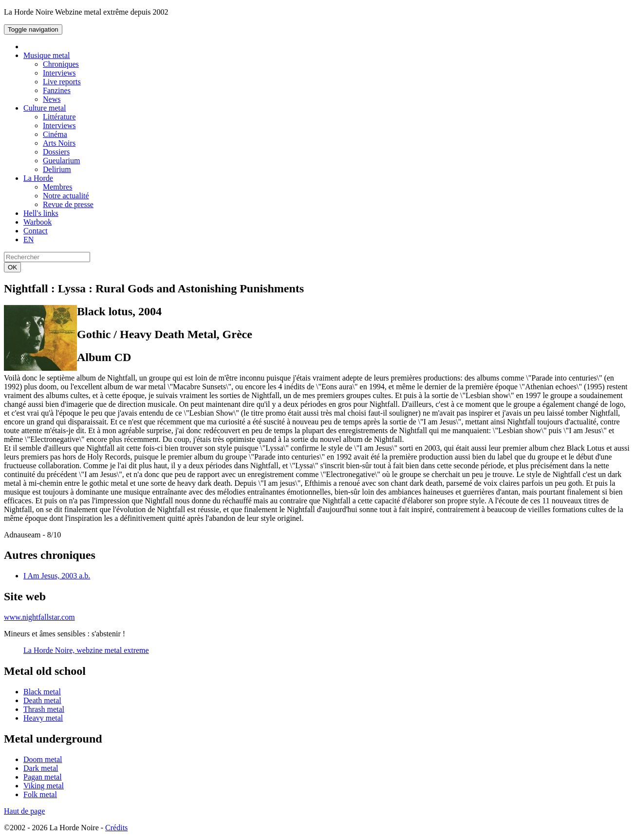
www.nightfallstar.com (39, 617)
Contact (36, 231)
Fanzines (57, 90)
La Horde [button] (38, 178)
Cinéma (55, 134)
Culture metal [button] (45, 108)
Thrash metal (44, 709)
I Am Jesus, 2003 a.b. (57, 576)
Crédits (116, 828)
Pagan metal (43, 777)
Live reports (62, 82)
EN (28, 239)
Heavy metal (43, 718)
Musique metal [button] (47, 55)
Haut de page (24, 811)
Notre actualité (66, 196)
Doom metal (43, 759)
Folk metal (40, 794)
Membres (57, 187)
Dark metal (41, 768)
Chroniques (61, 64)
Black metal (42, 692)
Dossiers (56, 152)
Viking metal (44, 786)
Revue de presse (68, 204)
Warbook (37, 222)
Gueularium (61, 161)
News (52, 99)
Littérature (59, 117)
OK (12, 267)
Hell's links (41, 213)
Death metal (42, 700)
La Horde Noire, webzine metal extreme (86, 650)
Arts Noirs (59, 143)
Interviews (59, 73)
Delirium (57, 169)
